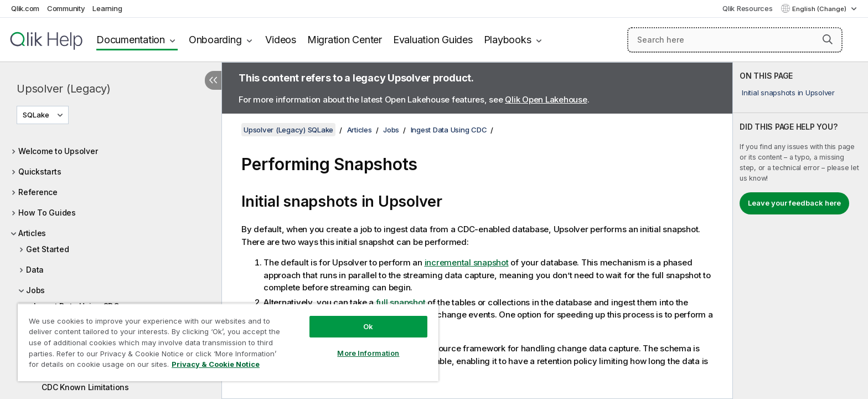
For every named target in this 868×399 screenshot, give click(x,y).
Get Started (47, 249)
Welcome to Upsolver (58, 151)
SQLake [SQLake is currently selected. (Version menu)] (37, 115)
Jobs (35, 290)
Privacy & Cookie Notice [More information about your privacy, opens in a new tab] (216, 364)
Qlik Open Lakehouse (546, 99)
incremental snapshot (467, 262)
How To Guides (47, 213)
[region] (228, 342)
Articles (32, 233)
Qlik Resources (748, 8)
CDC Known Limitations (85, 387)
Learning (107, 8)
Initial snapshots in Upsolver (788, 93)
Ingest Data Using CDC (449, 130)
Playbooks (508, 40)
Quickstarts (40, 172)
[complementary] (800, 231)
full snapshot (401, 302)
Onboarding (215, 40)
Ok (368, 326)
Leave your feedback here (794, 203)
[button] (828, 39)
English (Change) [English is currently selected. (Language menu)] (820, 9)
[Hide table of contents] (213, 80)
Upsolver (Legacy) (64, 89)
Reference (38, 192)
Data (35, 270)
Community (66, 8)
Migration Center (345, 40)
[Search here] (735, 40)
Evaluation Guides (433, 40)
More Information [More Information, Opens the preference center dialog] (368, 353)
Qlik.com (25, 8)
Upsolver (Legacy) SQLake (288, 130)
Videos (281, 40)
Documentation (131, 40)
